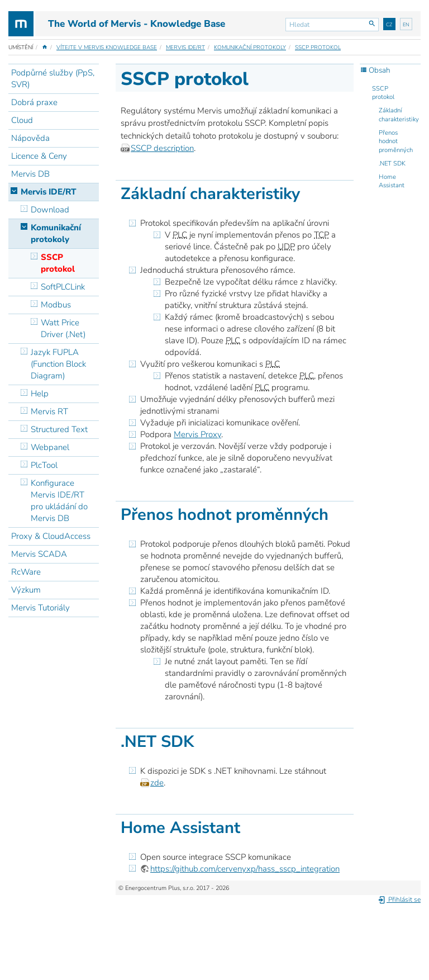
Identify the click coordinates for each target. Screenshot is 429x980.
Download (50, 210)
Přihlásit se (399, 899)
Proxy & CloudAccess (51, 536)
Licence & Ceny (39, 156)
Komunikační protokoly (250, 48)
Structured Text (59, 429)
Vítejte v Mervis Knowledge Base (107, 48)
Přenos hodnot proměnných (396, 142)
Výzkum (26, 590)
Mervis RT (49, 411)
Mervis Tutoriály (40, 608)
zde (157, 783)
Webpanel (50, 447)
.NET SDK (392, 164)
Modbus (56, 305)
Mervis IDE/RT (185, 48)
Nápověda (30, 138)
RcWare (26, 572)
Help (40, 394)
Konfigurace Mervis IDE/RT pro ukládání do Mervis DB (59, 501)
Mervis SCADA (39, 554)
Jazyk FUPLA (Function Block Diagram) (58, 364)
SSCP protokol (318, 48)
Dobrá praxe (34, 102)
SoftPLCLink (63, 287)
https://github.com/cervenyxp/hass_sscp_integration (245, 869)
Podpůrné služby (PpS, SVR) (53, 79)
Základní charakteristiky (399, 115)
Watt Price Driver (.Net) (63, 328)
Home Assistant (392, 181)
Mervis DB (30, 174)
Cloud (22, 120)
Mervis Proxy (197, 434)
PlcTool (44, 465)
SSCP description (162, 148)
